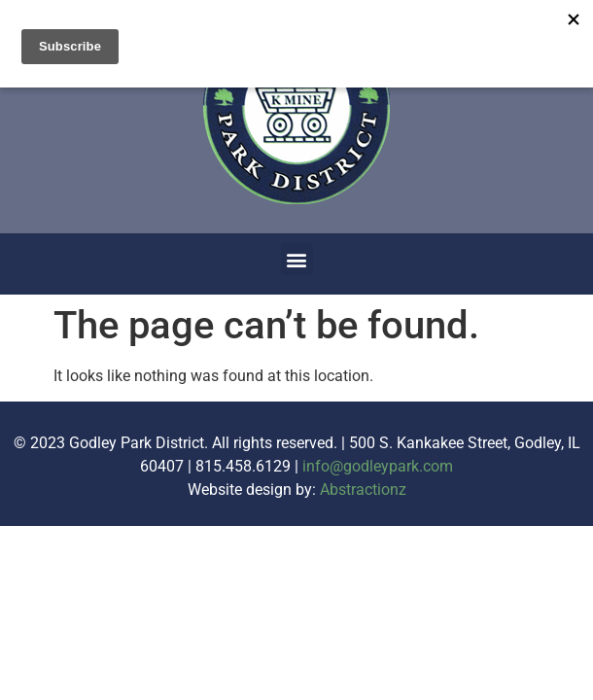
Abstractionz (363, 490)
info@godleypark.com (378, 466)
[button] (297, 259)
